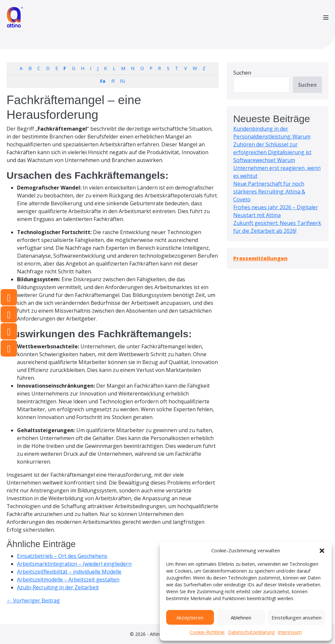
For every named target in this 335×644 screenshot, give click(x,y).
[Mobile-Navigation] (326, 17)
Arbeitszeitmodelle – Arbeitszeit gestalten (68, 580)
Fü (122, 81)
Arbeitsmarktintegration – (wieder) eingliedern (74, 564)
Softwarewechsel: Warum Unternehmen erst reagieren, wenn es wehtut (277, 168)
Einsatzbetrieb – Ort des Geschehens (62, 556)
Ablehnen (241, 617)
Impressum (290, 632)
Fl (113, 81)
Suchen (242, 73)
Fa (103, 81)
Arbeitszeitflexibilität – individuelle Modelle (69, 572)
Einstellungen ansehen (297, 617)
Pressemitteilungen (260, 258)
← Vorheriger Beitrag (33, 600)
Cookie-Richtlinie (207, 632)
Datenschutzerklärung (251, 632)
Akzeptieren (190, 617)
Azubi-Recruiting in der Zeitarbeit (58, 587)
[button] (322, 550)
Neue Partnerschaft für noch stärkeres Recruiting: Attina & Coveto (269, 192)
